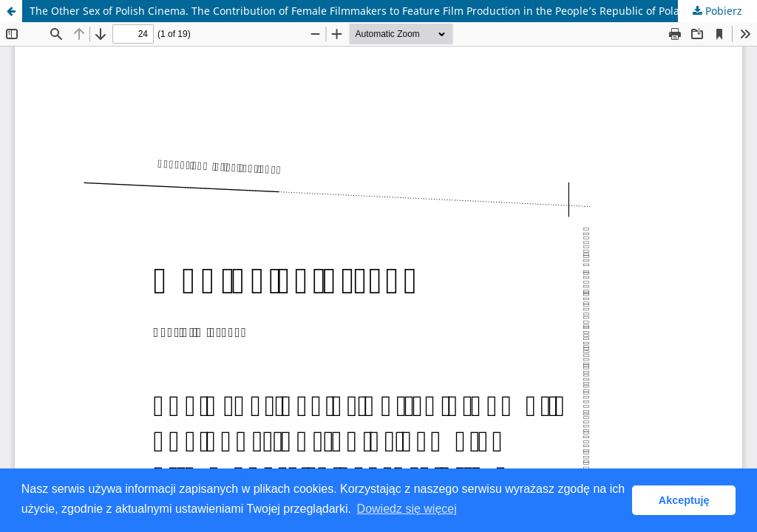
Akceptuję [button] (684, 500)
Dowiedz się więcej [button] (407, 509)
